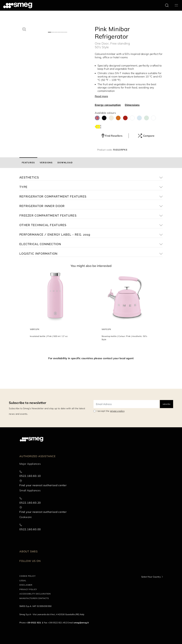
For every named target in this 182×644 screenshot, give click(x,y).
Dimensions (132, 105)
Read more (101, 96)
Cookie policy (27, 576)
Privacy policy (28, 589)
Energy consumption (108, 105)
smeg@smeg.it (81, 623)
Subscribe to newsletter (28, 403)
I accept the (111, 411)
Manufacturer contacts (34, 598)
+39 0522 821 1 (35, 623)
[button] (24, 29)
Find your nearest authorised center (43, 485)
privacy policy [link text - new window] (117, 411)
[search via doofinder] (167, 5)
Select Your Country (151, 577)
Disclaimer (26, 585)
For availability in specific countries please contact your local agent (91, 358)
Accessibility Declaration (35, 594)
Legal (23, 581)
